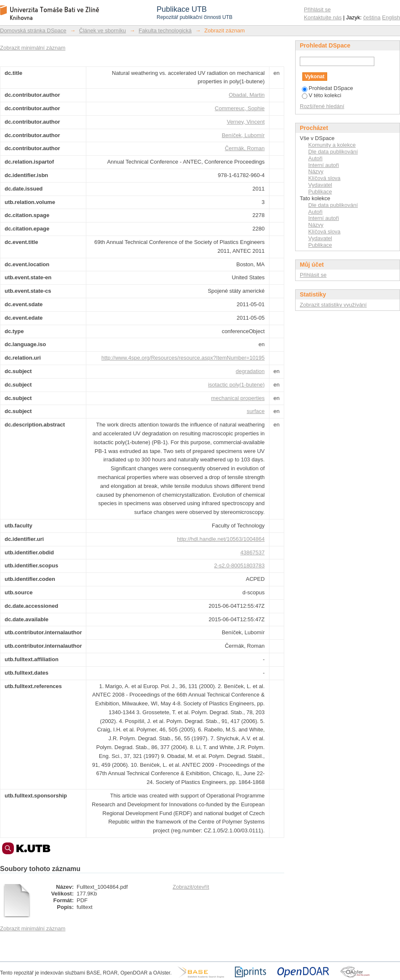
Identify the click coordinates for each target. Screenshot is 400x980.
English (391, 17)
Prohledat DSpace (328, 88)
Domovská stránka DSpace (33, 30)
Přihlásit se (317, 9)
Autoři (315, 158)
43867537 (253, 552)
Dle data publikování (333, 152)
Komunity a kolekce (332, 145)
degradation (250, 371)
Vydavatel (320, 185)
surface (256, 411)
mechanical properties (238, 398)
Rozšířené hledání (322, 106)
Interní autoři (324, 165)
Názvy (316, 171)
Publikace (320, 192)
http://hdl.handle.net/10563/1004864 (221, 539)
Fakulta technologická (165, 30)
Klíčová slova (324, 178)
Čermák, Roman (245, 148)
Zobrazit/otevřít (191, 887)
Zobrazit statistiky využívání (333, 305)
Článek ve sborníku (103, 30)
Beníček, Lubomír (243, 135)
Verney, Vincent (246, 122)
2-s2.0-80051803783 (240, 565)
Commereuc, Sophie (240, 108)
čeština (372, 17)
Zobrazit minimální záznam (33, 48)
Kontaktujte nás (323, 17)
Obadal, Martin (247, 95)
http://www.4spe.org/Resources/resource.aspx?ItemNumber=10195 (183, 358)
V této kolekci (321, 95)
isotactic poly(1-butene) (236, 385)
